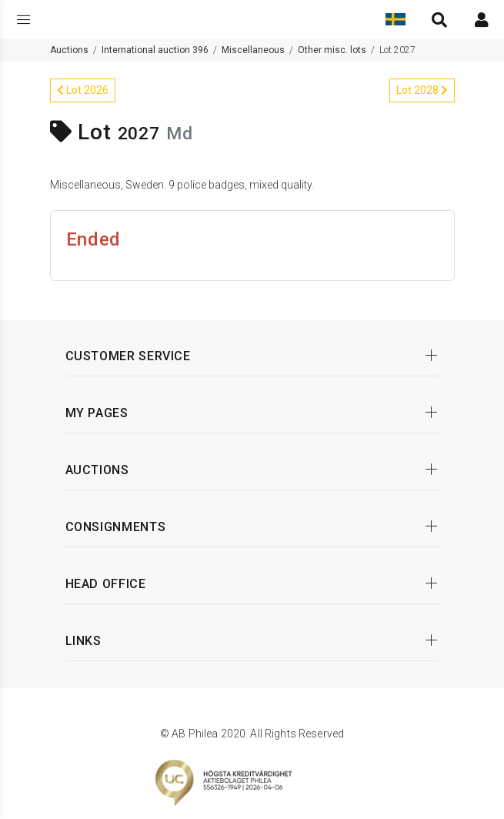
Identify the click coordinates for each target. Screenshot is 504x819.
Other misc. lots (332, 50)
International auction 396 (155, 50)
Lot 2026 (83, 90)
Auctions (69, 50)
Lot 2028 (422, 90)
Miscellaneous (253, 50)
